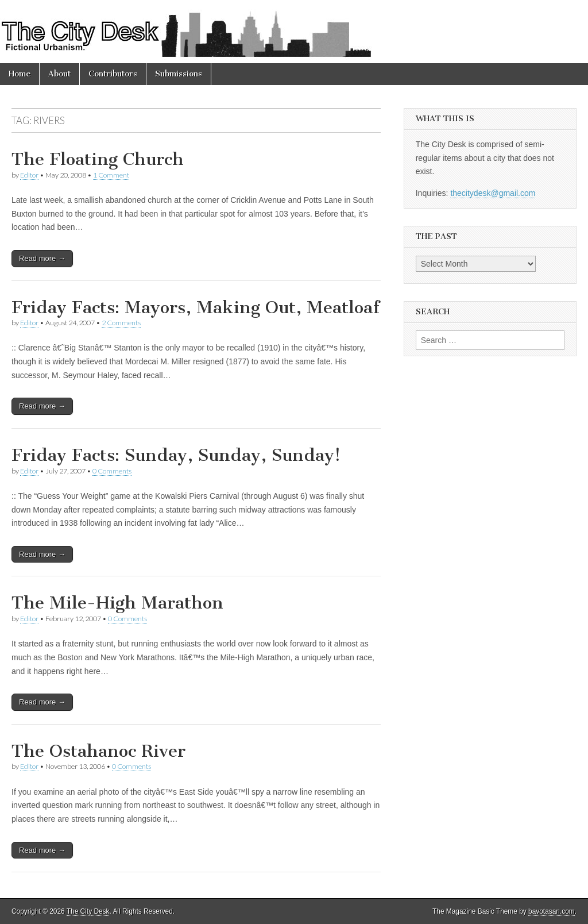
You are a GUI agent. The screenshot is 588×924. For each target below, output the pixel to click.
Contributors (113, 74)
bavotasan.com (552, 911)
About (59, 74)
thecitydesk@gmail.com (493, 193)
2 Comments (121, 323)
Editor (29, 175)
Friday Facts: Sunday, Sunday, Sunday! (176, 455)
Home (20, 74)
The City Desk (88, 911)
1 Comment (111, 175)
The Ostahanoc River (98, 751)
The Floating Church (98, 159)
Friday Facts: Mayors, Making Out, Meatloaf (196, 307)
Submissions (179, 74)
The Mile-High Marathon (117, 603)
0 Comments (112, 471)
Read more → (42, 258)
